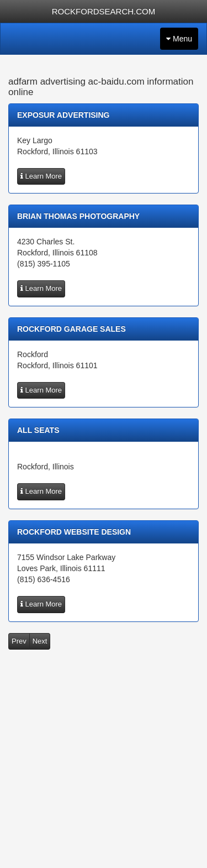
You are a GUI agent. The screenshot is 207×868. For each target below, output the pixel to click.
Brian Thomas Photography (78, 216)
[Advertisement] (104, 762)
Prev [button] (19, 641)
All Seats (38, 430)
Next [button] (40, 641)
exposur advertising (63, 115)
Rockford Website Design (74, 532)
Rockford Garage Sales (71, 329)
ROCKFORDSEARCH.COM (104, 11)
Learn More (41, 176)
